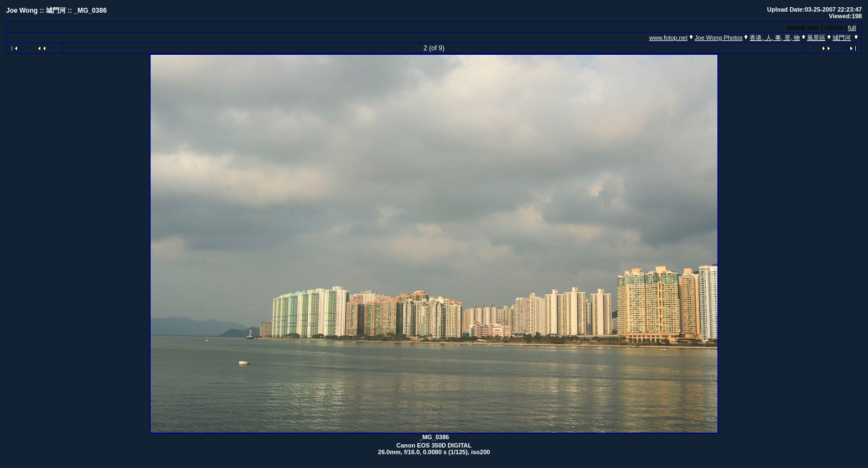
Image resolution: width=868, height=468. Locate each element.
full (852, 28)
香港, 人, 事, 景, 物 (774, 38)
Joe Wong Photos (719, 38)
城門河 (842, 38)
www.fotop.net (668, 38)
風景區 (816, 38)
